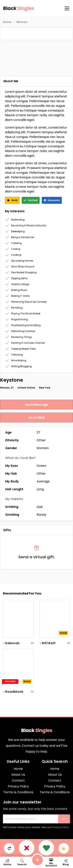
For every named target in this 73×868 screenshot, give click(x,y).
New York (45, 388)
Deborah (12, 643)
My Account (51, 862)
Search (22, 862)
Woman (22, 22)
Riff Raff (49, 643)
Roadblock (14, 692)
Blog (66, 862)
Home (7, 22)
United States (26, 388)
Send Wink (37, 418)
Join (64, 819)
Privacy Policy (60, 827)
